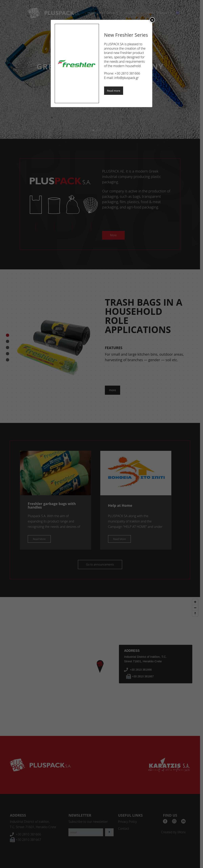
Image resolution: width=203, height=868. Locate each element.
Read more (114, 91)
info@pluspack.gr (127, 78)
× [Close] (152, 20)
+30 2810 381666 (127, 73)
